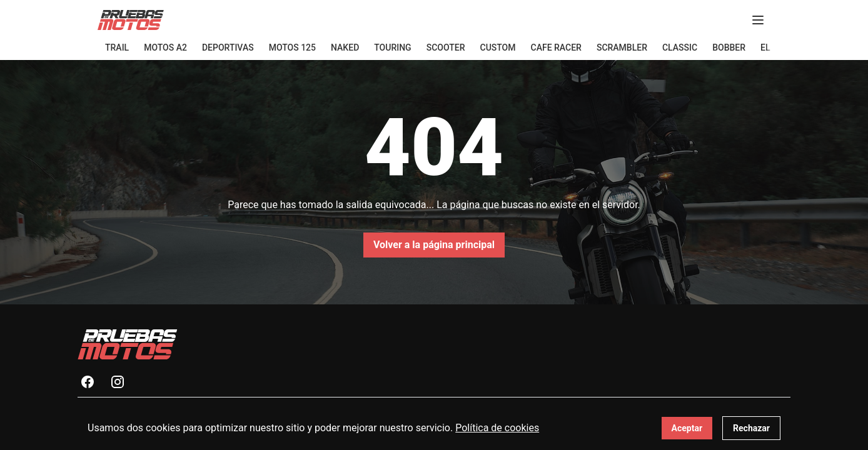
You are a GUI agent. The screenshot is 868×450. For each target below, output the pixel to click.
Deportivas (228, 47)
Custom (498, 47)
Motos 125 (292, 47)
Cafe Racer (556, 47)
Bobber (729, 47)
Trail (117, 47)
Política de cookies (497, 428)
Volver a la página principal (434, 245)
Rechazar (751, 428)
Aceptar (687, 428)
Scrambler (622, 47)
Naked (345, 47)
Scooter (446, 47)
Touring (392, 47)
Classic (680, 47)
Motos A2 (165, 47)
